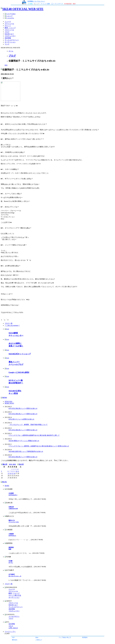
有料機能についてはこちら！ (36, 1)
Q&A (37, 637)
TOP (13, 637)
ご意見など (39, 640)
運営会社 (15, 640)
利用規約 (85, 637)
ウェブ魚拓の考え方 (65, 637)
